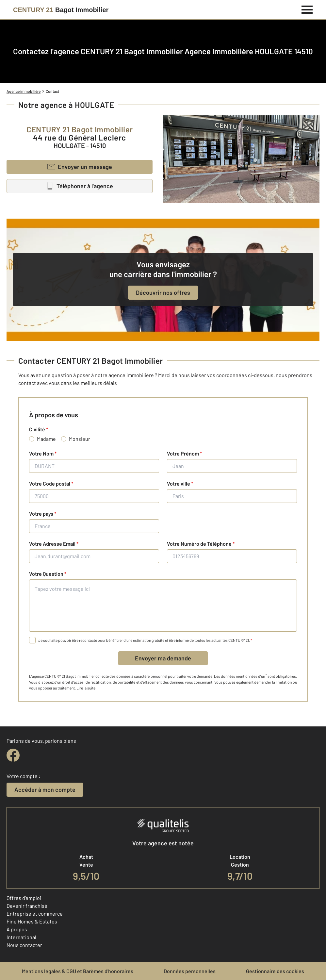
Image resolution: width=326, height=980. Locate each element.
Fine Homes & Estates (32, 921)
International (21, 937)
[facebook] (13, 755)
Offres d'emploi (24, 898)
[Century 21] (61, 10)
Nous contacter (24, 945)
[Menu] (307, 9)
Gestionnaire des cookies (275, 971)
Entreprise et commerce (35, 914)
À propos (17, 929)
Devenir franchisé (27, 906)
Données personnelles (190, 971)
